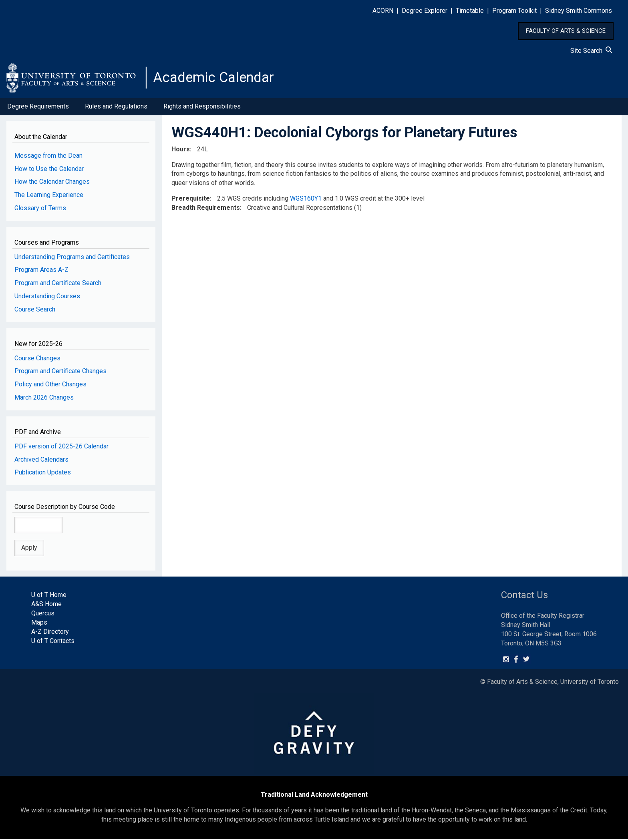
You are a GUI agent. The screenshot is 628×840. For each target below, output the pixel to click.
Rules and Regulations (116, 108)
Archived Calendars (41, 460)
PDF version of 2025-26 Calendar (61, 447)
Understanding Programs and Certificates (72, 258)
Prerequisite (191, 200)
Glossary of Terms (40, 209)
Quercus (43, 614)
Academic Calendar (215, 78)
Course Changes (37, 359)
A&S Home (46, 605)
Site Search (591, 51)
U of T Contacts (53, 642)
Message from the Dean (48, 156)
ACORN (383, 11)
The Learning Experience (49, 196)
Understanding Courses (47, 297)
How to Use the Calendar (49, 170)
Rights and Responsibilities (202, 108)
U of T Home (49, 596)
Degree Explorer (425, 11)
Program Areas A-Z (41, 271)
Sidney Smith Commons (579, 11)
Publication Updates (43, 473)
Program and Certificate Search (58, 284)
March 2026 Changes (44, 399)
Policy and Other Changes (50, 385)
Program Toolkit (514, 11)
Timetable (470, 11)
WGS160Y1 (306, 200)
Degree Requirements (38, 108)
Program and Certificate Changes (60, 372)
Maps (39, 624)
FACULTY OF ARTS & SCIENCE (566, 31)
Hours (181, 150)
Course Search (35, 310)
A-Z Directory (50, 633)
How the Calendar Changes (52, 183)
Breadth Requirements (206, 209)
